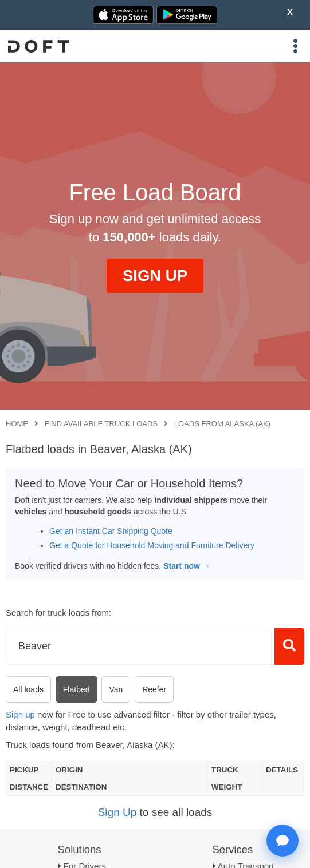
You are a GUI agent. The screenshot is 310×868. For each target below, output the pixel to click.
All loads (28, 689)
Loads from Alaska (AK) (222, 424)
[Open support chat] (282, 841)
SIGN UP (155, 276)
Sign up (20, 714)
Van (116, 689)
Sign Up (117, 812)
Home (17, 424)
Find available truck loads (101, 424)
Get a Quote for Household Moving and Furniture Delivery (152, 545)
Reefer (154, 689)
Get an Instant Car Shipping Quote (111, 531)
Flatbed (76, 689)
